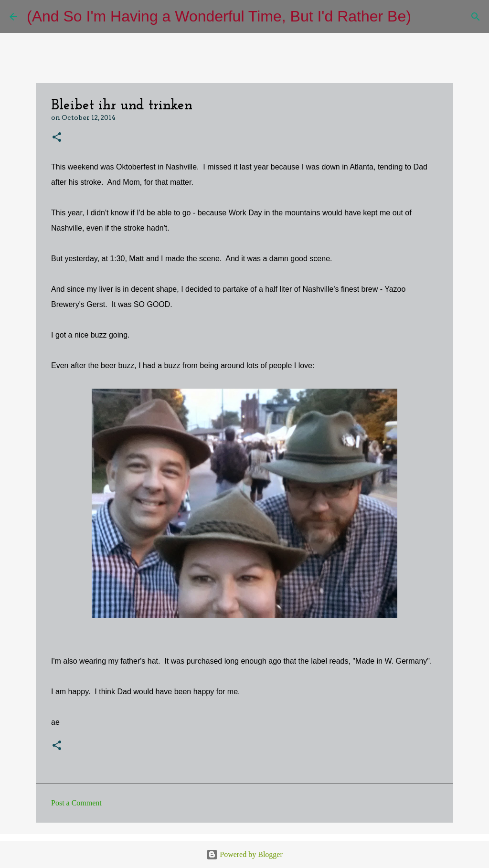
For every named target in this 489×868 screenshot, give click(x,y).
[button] (57, 138)
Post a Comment (76, 803)
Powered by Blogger (244, 854)
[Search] (425, 17)
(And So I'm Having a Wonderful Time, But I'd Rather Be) (219, 16)
